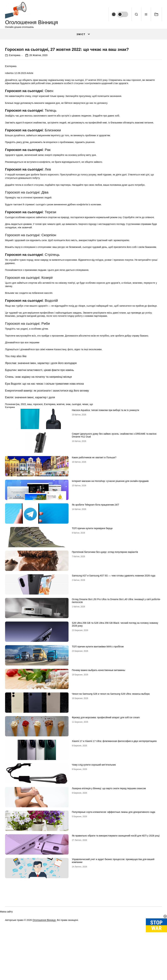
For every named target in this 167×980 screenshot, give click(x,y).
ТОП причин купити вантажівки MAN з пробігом (98, 735)
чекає (85, 492)
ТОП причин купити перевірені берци (92, 616)
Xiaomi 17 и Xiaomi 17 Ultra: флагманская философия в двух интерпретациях (114, 829)
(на (18, 492)
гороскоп (38, 492)
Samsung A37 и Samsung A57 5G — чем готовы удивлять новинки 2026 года (114, 664)
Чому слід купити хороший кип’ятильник (94, 853)
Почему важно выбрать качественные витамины (99, 758)
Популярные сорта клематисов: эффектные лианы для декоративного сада (114, 900)
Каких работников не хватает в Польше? (94, 546)
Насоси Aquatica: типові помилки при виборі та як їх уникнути (106, 498)
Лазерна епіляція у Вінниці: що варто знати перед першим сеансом (109, 876)
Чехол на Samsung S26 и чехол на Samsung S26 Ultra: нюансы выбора (111, 782)
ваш (29, 492)
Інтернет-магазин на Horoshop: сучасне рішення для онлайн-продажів (110, 569)
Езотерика (15, 143)
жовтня (61, 492)
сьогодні (76, 492)
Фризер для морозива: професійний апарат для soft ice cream (106, 806)
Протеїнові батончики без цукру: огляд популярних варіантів (105, 640)
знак (68, 492)
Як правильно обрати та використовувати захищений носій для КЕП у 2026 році (116, 924)
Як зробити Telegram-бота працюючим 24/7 (96, 593)
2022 (23, 492)
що (91, 492)
